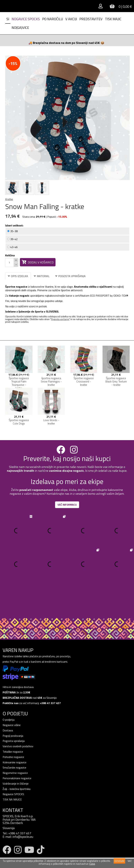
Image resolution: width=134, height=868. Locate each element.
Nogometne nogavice (15, 739)
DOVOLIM (119, 861)
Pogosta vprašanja (14, 708)
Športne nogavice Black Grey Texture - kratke (116, 381)
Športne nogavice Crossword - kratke (84, 381)
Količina (10, 255)
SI (8, 19)
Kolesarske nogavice (15, 729)
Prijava (10, 853)
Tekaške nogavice (13, 718)
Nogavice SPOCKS (13, 761)
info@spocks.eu (23, 803)
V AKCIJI (71, 19)
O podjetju (9, 686)
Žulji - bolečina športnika (17, 756)
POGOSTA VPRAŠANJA (70, 276)
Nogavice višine (12, 692)
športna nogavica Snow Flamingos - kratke (51, 381)
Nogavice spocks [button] (26, 19)
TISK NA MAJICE (12, 766)
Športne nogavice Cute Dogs (19, 422)
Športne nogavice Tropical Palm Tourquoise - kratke (19, 383)
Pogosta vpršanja (60, 319)
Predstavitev (91, 19)
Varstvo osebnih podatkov (18, 713)
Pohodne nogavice (13, 724)
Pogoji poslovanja (13, 702)
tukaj (92, 864)
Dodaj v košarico (38, 262)
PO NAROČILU (53, 19)
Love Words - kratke (51, 422)
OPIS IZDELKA (18, 276)
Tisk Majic (113, 19)
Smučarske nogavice (14, 734)
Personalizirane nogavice (17, 745)
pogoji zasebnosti (33, 842)
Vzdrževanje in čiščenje (16, 750)
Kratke (9, 199)
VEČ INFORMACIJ (67, 505)
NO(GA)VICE (20, 28)
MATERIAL (42, 276)
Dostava (8, 697)
